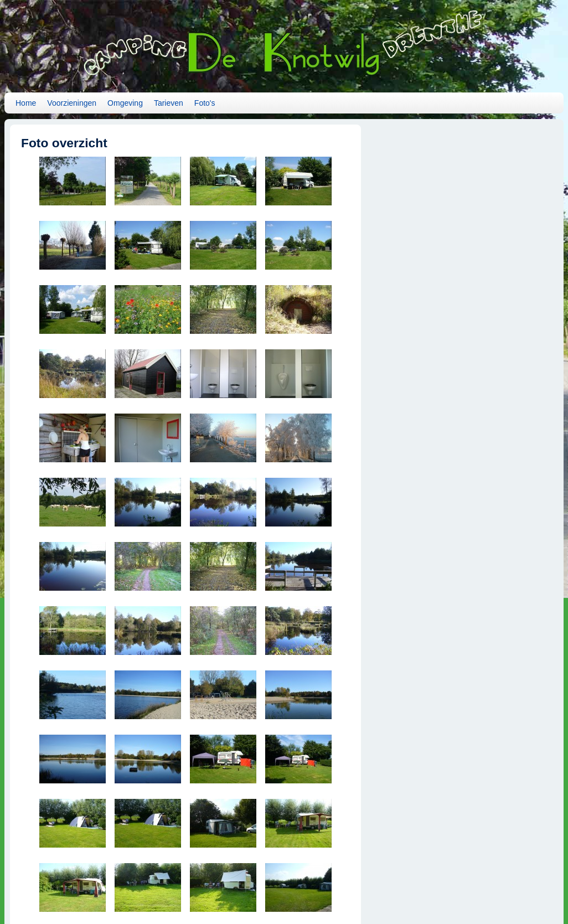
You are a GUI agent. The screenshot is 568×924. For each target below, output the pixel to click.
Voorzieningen (72, 103)
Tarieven (169, 103)
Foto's (205, 103)
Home (26, 103)
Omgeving (125, 103)
